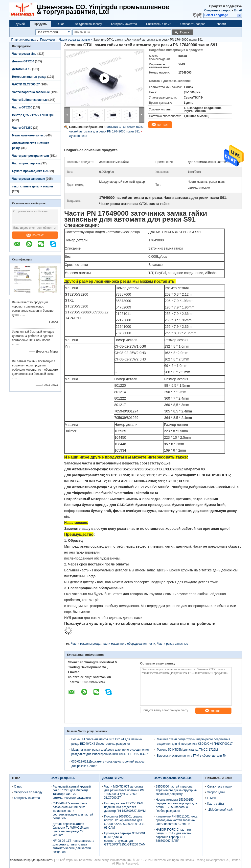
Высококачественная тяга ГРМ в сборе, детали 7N (192, 756)
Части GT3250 (22, 128)
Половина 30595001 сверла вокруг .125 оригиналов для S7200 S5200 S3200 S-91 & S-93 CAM (125, 822)
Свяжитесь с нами (159, 24)
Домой (20, 24)
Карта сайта (216, 804)
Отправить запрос (218, 10)
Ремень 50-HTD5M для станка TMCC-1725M (187, 750)
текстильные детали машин (33, 186)
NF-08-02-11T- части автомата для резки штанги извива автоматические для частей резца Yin (73, 846)
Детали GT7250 (23, 61)
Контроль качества (124, 24)
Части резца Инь (24, 54)
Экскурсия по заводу (88, 24)
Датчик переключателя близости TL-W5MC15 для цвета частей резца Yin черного (71, 830)
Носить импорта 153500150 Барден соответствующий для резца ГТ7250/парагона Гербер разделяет (176, 805)
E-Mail (211, 798)
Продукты (41, 24)
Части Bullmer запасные (30, 100)
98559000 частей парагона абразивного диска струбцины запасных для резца (177, 790)
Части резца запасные (74, 40)
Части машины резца (86, 644)
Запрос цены (216, 792)
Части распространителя (31, 156)
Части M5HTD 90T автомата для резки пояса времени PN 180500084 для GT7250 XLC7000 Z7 (124, 792)
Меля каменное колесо (29, 135)
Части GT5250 (22, 107)
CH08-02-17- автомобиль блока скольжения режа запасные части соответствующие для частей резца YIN (73, 811)
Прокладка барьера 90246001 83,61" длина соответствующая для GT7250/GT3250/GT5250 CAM (125, 839)
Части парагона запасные (31, 92)
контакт (35, 235)
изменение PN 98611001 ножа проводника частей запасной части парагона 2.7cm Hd (177, 820)
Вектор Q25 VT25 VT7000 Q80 (33, 115)
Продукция (47, 40)
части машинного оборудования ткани (129, 644)
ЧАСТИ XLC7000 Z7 (26, 84)
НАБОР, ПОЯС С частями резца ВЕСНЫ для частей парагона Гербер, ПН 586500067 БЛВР (174, 835)
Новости (220, 24)
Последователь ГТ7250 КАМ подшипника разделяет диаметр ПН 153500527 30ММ (125, 807)
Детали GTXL (22, 69)
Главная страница (24, 40)
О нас (60, 24)
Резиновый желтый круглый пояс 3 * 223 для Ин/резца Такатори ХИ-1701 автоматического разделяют (72, 792)
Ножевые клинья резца (29, 77)
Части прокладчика (26, 163)
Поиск (185, 32)
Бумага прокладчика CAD (31, 171)
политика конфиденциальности (32, 860)
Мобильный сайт (220, 810)
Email (238, 10)
